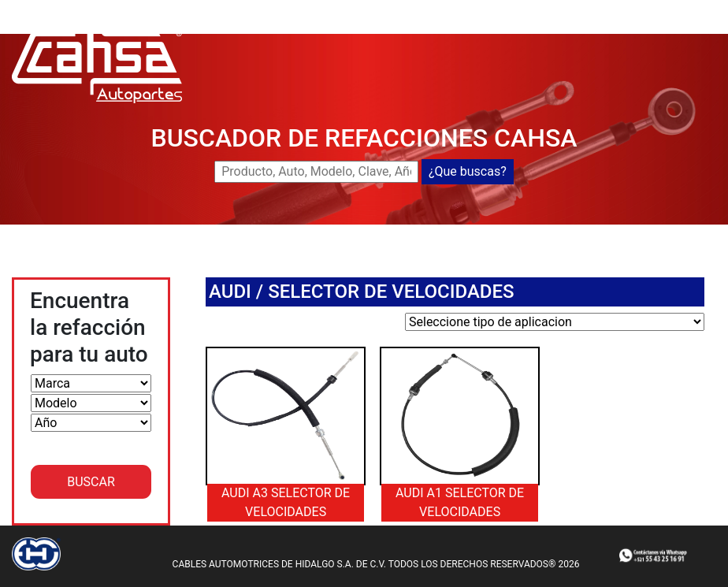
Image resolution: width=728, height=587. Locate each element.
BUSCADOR (435, 9)
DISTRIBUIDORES (399, 28)
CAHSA (371, 9)
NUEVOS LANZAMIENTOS (551, 9)
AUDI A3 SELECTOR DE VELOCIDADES (286, 502)
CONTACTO (572, 28)
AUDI (230, 292)
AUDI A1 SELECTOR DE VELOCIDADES (460, 502)
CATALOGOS (494, 28)
